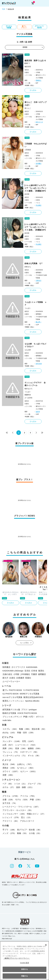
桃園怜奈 (28, 395)
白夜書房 (20, 678)
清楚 (8, 775)
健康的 (35, 748)
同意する (24, 976)
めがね (9, 733)
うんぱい (28, 308)
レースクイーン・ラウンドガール (21, 807)
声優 (36, 800)
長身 (21, 748)
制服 (25, 729)
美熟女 (9, 768)
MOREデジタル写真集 (30, 694)
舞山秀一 (39, 322)
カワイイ (11, 771)
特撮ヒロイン (36, 814)
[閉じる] (46, 945)
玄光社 (27, 671)
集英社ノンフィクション (13, 701)
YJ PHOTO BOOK (31, 690)
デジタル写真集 (9, 27)
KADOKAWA (32, 667)
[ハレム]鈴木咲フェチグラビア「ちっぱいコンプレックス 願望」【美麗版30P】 (36, 188)
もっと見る (25, 643)
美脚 (8, 748)
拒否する (24, 969)
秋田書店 (6, 667)
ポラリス (40, 717)
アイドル (28, 796)
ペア (8, 784)
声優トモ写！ (29, 717)
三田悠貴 (28, 150)
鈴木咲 (27, 194)
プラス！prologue (29, 710)
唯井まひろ (28, 389)
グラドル (11, 796)
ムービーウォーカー (11, 681)
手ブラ (9, 830)
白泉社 (12, 678)
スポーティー (29, 752)
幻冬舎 (34, 671)
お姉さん (25, 764)
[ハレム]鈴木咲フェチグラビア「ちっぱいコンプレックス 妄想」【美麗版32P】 (36, 227)
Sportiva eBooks (32, 701)
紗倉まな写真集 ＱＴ (34, 263)
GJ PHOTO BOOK (11, 694)
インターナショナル (15, 756)
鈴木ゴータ (39, 122)
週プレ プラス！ (24, 27)
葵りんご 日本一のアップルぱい (36, 104)
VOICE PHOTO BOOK (27, 713)
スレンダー (12, 741)
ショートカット (26, 745)
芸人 (26, 817)
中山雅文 (39, 205)
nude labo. (7, 720)
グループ (35, 784)
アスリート (11, 821)
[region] (24, 961)
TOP (4, 9)
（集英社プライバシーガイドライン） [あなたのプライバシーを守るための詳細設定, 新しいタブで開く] (17, 958)
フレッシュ (11, 752)
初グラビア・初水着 (29, 830)
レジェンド (11, 817)
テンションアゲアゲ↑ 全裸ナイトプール (35, 384)
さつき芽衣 (28, 398)
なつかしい (26, 768)
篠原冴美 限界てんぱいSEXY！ (35, 62)
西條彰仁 (39, 80)
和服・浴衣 (26, 733)
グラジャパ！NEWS (39, 27)
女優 (8, 800)
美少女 (9, 764)
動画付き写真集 (9, 713)
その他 (35, 833)
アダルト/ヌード (27, 821)
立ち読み (33, 90)
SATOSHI (39, 364)
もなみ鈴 (28, 350)
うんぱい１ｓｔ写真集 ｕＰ (36, 304)
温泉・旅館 (25, 787)
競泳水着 (39, 729)
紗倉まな (28, 267)
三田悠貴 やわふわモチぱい (36, 145)
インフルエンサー (14, 814)
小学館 (16, 674)
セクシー (29, 771)
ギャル (34, 756)
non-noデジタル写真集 (12, 697)
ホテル (9, 787)
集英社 (41, 671)
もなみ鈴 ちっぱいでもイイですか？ (36, 345)
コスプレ (10, 729)
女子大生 (10, 803)
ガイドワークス (18, 667)
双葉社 (28, 678)
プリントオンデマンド (12, 717)
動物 (22, 833)
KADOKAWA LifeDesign (13, 671)
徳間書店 (42, 674)
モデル (22, 800)
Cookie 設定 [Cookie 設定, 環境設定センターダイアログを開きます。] (24, 963)
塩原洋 (38, 412)
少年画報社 (25, 674)
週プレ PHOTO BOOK (12, 690)
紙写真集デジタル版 (11, 710)
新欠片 (5, 678)
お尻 (8, 745)
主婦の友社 (7, 674)
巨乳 (29, 741)
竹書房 (34, 674)
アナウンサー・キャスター (18, 810)
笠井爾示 (39, 163)
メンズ (9, 833)
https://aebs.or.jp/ (7, 939)
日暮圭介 (39, 280)
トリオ (20, 784)
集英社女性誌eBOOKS (33, 697)
